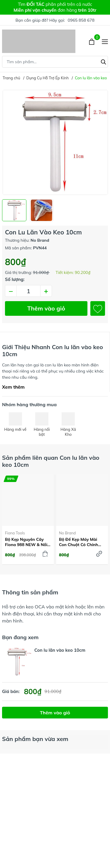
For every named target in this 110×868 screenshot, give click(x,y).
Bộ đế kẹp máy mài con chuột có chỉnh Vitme (78, 542)
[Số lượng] (28, 291)
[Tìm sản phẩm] (55, 62)
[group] (55, 142)
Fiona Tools (15, 533)
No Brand (67, 533)
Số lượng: (15, 279)
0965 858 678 (81, 20)
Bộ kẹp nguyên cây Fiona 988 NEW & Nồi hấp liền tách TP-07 (26, 542)
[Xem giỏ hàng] (92, 41)
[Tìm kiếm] (104, 61)
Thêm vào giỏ (46, 308)
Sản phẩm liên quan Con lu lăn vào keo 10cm (51, 461)
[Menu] (105, 41)
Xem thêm (13, 387)
